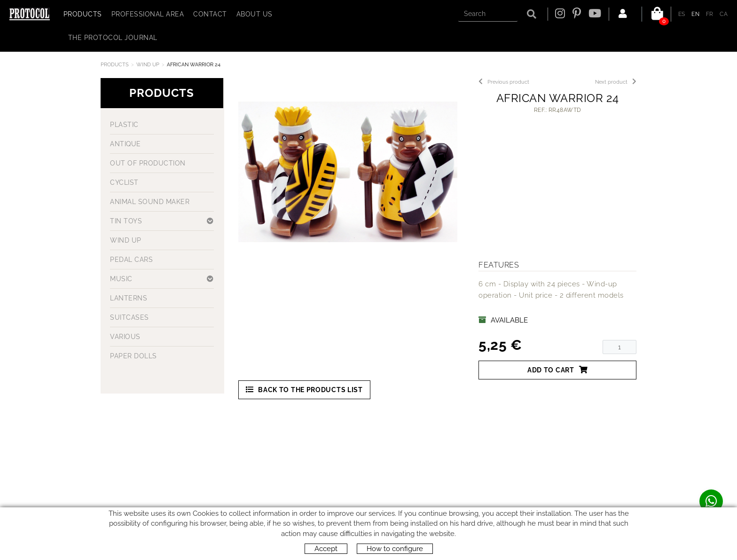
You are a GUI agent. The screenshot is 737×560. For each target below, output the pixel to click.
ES (682, 14)
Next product (616, 82)
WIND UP (148, 65)
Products (115, 65)
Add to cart (557, 370)
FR (710, 14)
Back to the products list (304, 390)
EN (695, 14)
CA (724, 14)
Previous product (504, 82)
